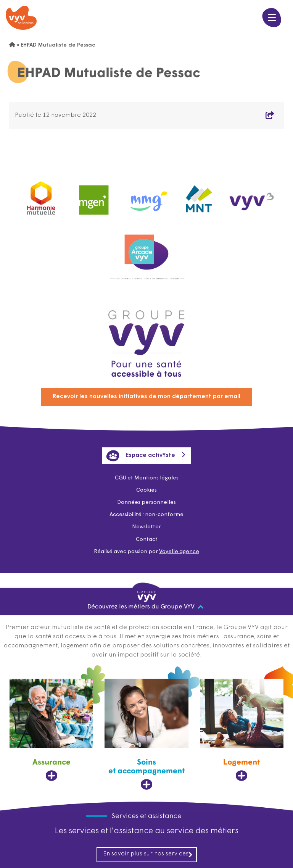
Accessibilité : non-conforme (146, 515)
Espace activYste (141, 456)
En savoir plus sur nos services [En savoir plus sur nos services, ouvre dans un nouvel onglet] (148, 854)
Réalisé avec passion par (146, 552)
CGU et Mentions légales (147, 478)
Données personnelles (146, 503)
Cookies (146, 490)
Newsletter (146, 527)
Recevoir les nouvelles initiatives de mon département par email (146, 397)
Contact (147, 540)
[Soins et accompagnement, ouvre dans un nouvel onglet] (146, 735)
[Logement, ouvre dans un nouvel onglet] (242, 730)
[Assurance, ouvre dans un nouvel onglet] (51, 730)
